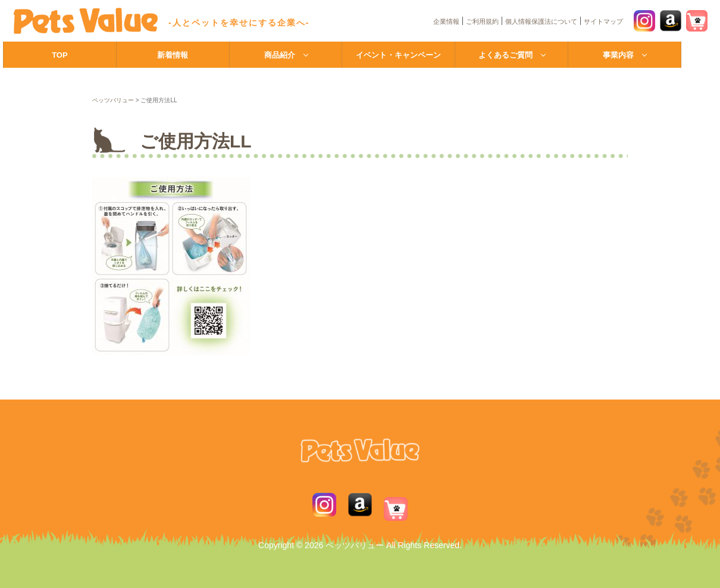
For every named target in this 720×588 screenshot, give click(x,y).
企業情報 (446, 21)
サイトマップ (603, 21)
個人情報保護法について (541, 21)
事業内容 (618, 55)
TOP (60, 55)
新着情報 (173, 55)
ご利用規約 (482, 21)
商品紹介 (280, 55)
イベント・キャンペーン (398, 55)
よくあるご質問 (505, 55)
